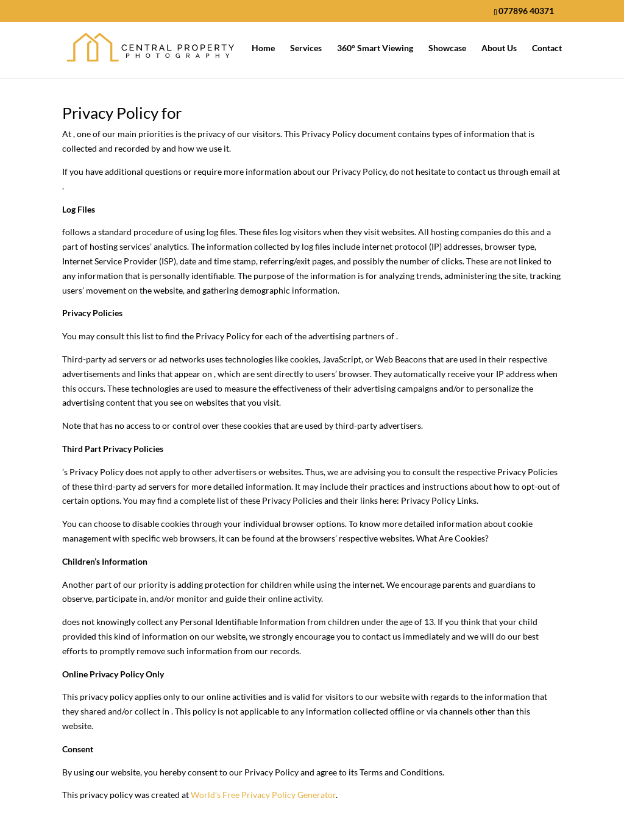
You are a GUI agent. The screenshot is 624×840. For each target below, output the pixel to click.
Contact (547, 48)
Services (306, 48)
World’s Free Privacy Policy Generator (263, 795)
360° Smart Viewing (375, 48)
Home (263, 48)
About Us (499, 48)
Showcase (447, 48)
